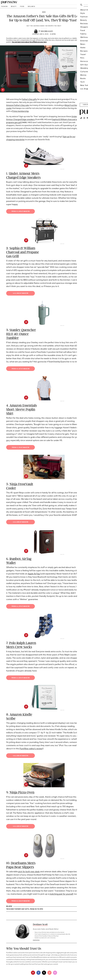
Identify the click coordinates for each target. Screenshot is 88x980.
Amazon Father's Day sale (18, 105)
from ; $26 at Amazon (21, 901)
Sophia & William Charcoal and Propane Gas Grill (23, 252)
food (22, 7)
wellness (31, 7)
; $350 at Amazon (20, 756)
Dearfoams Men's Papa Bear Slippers (21, 865)
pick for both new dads (29, 872)
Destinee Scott (47, 31)
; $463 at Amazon (21, 293)
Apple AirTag (34, 574)
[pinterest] (3, 90)
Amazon (62, 169)
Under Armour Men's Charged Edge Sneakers (23, 175)
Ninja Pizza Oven (22, 792)
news (44, 12)
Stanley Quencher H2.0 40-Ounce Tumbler (21, 334)
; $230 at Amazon (21, 826)
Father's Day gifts (29, 99)
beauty (14, 7)
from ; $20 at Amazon (21, 678)
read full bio (36, 940)
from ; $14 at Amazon (21, 448)
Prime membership (20, 111)
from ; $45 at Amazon (21, 211)
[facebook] (38, 973)
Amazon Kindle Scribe (19, 716)
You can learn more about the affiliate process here (29, 42)
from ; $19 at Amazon (21, 606)
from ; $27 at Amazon (21, 369)
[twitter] (44, 973)
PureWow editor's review (31, 749)
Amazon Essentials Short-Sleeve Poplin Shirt (21, 409)
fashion (4, 7)
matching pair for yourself (61, 894)
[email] (55, 973)
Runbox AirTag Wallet (19, 561)
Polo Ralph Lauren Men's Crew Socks (21, 645)
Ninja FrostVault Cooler (20, 486)
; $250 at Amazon (21, 522)
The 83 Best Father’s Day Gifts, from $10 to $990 (25, 909)
